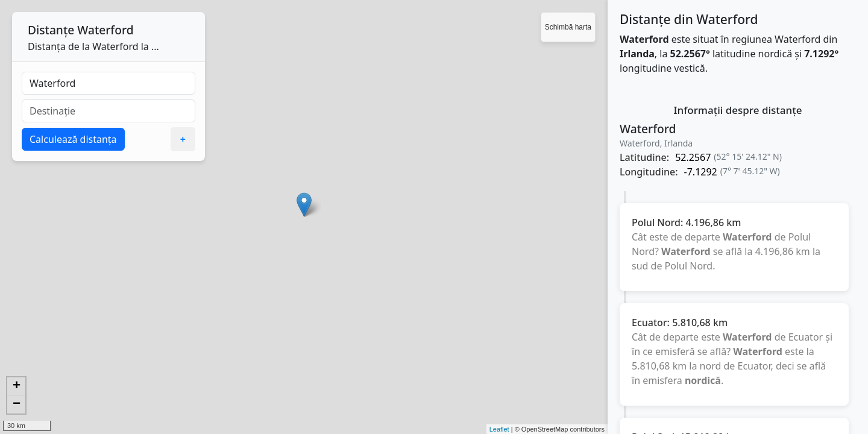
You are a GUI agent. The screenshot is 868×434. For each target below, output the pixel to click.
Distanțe (51, 30)
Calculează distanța (73, 139)
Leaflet (499, 429)
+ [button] (17, 386)
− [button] (17, 404)
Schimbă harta (568, 27)
